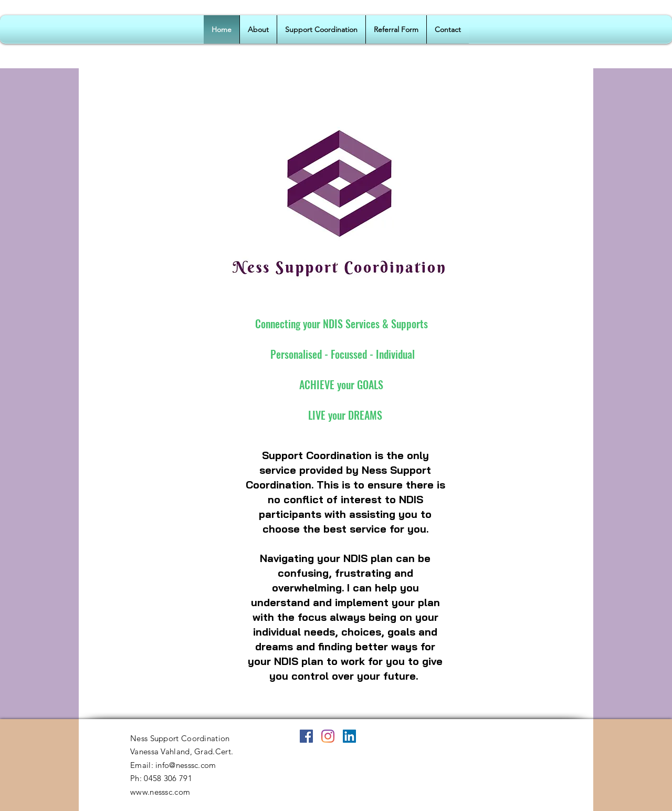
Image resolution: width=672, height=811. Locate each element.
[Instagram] (328, 736)
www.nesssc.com (160, 792)
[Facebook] (306, 736)
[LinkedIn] (349, 736)
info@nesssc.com (186, 765)
